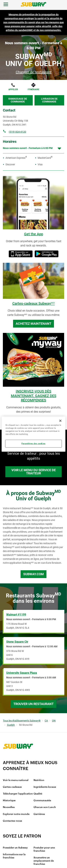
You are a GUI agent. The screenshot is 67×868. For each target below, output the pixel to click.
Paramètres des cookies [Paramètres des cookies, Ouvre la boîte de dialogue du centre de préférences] (33, 443)
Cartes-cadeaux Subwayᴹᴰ (34, 303)
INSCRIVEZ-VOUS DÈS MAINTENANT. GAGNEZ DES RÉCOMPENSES (34, 396)
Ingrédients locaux (45, 787)
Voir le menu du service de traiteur (34, 472)
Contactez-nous (12, 821)
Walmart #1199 (16, 615)
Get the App (34, 234)
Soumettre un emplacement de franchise (44, 861)
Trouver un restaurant (33, 704)
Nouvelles (9, 807)
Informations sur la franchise (14, 856)
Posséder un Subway (15, 848)
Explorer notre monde (16, 814)
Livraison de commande (49, 100)
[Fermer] (60, 421)
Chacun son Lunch (45, 807)
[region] (33, 434)
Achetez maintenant (33, 324)
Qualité (38, 794)
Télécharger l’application (18, 794)
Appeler (13, 89)
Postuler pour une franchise (44, 849)
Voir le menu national (16, 780)
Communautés (42, 801)
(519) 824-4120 (17, 132)
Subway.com (33, 574)
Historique (9, 801)
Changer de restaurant (34, 72)
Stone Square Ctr (17, 642)
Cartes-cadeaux (12, 787)
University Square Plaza (22, 673)
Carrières (39, 814)
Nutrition (39, 780)
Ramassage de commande (18, 100)
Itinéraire (33, 89)
